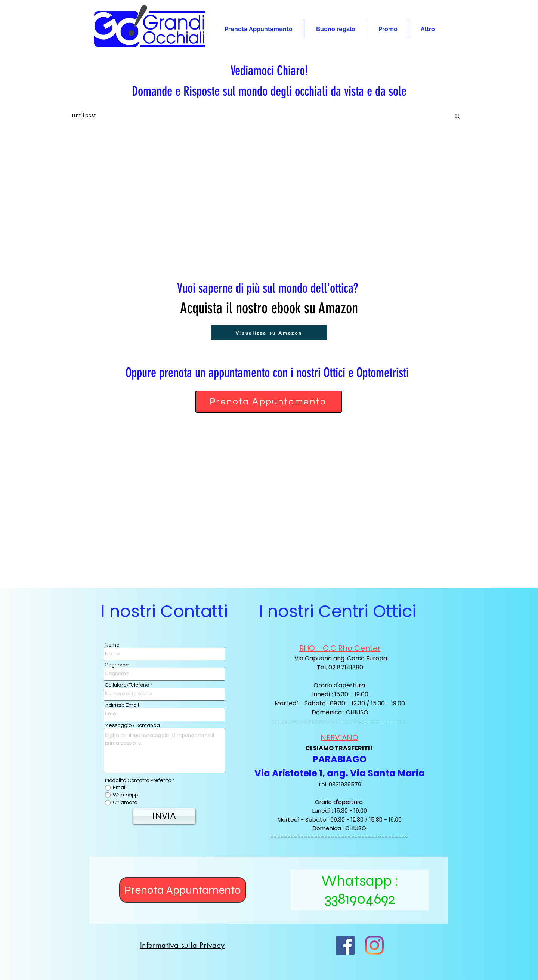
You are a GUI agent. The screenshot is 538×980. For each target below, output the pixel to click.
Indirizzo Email (122, 705)
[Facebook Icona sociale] (345, 945)
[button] (457, 117)
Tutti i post (83, 115)
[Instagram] (374, 945)
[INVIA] (164, 816)
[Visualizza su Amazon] (269, 333)
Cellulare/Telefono (127, 685)
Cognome (117, 665)
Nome (112, 645)
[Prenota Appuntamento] (269, 402)
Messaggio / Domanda (132, 725)
